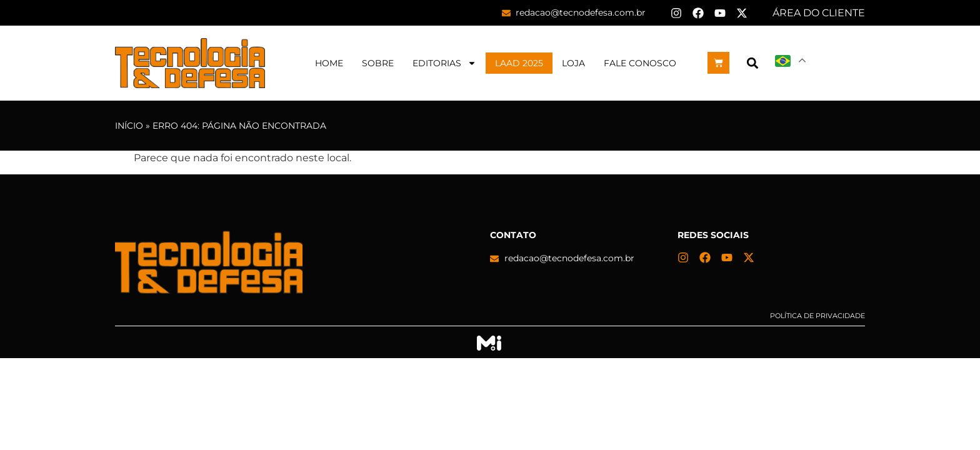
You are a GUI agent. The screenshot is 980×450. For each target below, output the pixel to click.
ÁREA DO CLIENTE (819, 13)
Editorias (444, 63)
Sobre (378, 63)
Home (329, 63)
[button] (752, 63)
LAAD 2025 (519, 63)
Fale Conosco (640, 63)
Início (129, 126)
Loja (573, 63)
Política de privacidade (817, 316)
